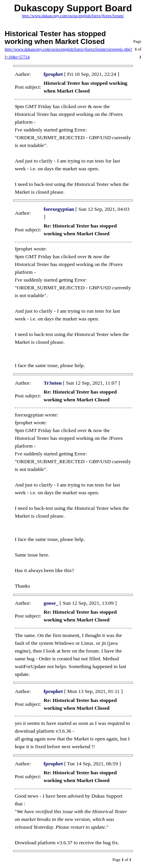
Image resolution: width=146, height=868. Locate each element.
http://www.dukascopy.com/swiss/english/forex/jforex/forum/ (73, 16)
